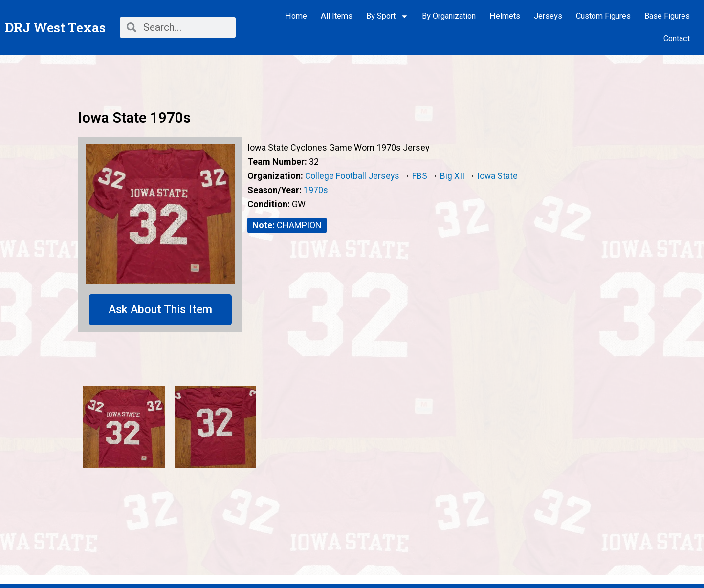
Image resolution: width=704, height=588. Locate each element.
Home (296, 16)
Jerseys (548, 16)
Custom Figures (603, 16)
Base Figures (667, 16)
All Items (337, 16)
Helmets (505, 16)
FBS (421, 176)
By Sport (387, 16)
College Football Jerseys (353, 176)
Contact (677, 38)
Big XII (453, 176)
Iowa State (499, 176)
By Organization (449, 16)
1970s (316, 190)
